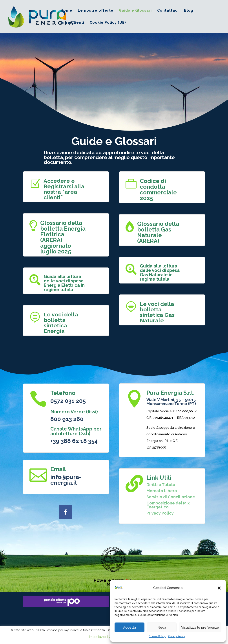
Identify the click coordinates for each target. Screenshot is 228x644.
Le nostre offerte (96, 11)
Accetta (130, 628)
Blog (189, 11)
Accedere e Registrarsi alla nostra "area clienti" (64, 189)
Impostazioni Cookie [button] (104, 637)
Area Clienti (72, 23)
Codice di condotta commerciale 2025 (158, 190)
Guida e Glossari (135, 11)
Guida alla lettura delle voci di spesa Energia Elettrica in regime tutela (64, 283)
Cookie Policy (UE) (108, 23)
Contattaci (168, 11)
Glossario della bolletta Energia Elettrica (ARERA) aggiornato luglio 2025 (63, 237)
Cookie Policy (157, 636)
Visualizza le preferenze (200, 628)
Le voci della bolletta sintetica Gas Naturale (157, 312)
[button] (219, 588)
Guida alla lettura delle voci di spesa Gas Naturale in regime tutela (160, 273)
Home (67, 11)
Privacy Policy (177, 636)
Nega (162, 628)
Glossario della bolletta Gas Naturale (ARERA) (158, 232)
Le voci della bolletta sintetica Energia (61, 323)
